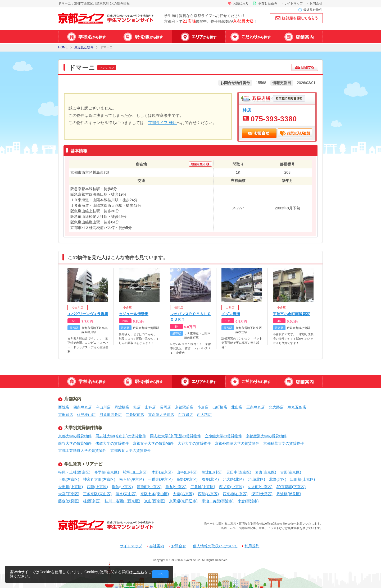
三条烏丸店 (256, 407)
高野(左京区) (187, 479)
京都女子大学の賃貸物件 (153, 443)
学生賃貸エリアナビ (83, 464)
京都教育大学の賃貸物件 (131, 451)
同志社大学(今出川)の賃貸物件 (121, 436)
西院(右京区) (208, 494)
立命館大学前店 (161, 415)
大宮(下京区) (69, 494)
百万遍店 (185, 415)
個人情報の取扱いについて (215, 546)
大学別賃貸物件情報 (83, 428)
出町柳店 (220, 407)
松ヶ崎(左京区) (132, 479)
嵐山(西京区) (155, 501)
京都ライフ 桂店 (162, 123)
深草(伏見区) (262, 494)
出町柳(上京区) (303, 479)
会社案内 (157, 546)
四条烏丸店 (83, 407)
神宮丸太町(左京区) (99, 479)
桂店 (247, 110)
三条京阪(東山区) (97, 494)
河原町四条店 (111, 415)
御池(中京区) (122, 487)
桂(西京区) (92, 501)
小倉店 (203, 407)
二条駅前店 (135, 415)
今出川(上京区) (71, 487)
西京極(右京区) (235, 494)
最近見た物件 (313, 10)
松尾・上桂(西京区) (74, 472)
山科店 (150, 407)
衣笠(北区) (210, 479)
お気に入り (241, 3)
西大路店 (204, 415)
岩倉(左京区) (266, 472)
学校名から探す (87, 37)
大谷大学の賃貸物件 (194, 443)
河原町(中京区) (149, 487)
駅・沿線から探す (143, 37)
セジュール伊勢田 (134, 314)
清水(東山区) (126, 494)
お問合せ (316, 3)
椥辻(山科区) (212, 472)
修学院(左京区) (106, 472)
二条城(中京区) (203, 487)
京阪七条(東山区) (155, 494)
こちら (139, 572)
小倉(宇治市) (248, 501)
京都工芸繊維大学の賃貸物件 (82, 451)
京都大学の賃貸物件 (75, 436)
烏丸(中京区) (176, 487)
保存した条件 (268, 3)
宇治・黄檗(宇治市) (218, 501)
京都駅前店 (184, 407)
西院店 (64, 407)
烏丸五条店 (297, 407)
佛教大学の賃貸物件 (112, 443)
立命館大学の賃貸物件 (223, 436)
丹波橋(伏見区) (289, 494)
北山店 (237, 407)
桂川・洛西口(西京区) (122, 501)
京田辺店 (66, 415)
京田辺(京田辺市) (183, 501)
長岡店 (165, 407)
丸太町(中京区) (260, 487)
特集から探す (251, 37)
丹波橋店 (122, 407)
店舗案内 (299, 37)
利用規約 (252, 546)
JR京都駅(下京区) (291, 487)
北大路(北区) (233, 479)
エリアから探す (199, 37)
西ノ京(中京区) (231, 487)
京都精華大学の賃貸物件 (284, 443)
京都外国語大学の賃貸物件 (237, 443)
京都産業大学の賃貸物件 (266, 436)
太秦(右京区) (183, 494)
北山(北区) (256, 479)
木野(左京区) (162, 472)
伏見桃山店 (86, 415)
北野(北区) (278, 479)
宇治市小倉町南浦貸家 (291, 314)
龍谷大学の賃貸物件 (75, 443)
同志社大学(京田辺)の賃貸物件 (175, 436)
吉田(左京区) (291, 472)
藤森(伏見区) (69, 501)
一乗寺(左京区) (160, 479)
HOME (63, 47)
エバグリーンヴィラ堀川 (88, 314)
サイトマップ (293, 3)
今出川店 (103, 407)
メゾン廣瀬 (231, 314)
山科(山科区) (187, 472)
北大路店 (276, 407)
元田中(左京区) (239, 472)
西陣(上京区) (97, 487)
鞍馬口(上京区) (135, 472)
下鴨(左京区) (69, 479)
